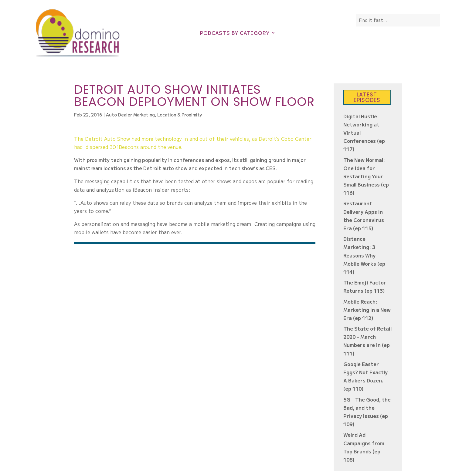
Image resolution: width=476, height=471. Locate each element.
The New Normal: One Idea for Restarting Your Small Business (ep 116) (366, 176)
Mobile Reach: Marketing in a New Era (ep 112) (367, 310)
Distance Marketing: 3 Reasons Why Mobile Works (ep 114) (364, 255)
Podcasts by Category (235, 34)
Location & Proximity (180, 115)
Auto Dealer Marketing (130, 115)
